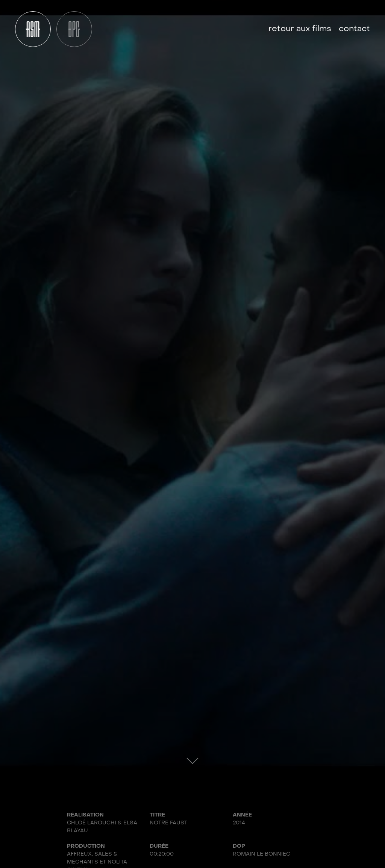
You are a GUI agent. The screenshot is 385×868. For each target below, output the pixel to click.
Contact (354, 29)
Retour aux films (300, 29)
